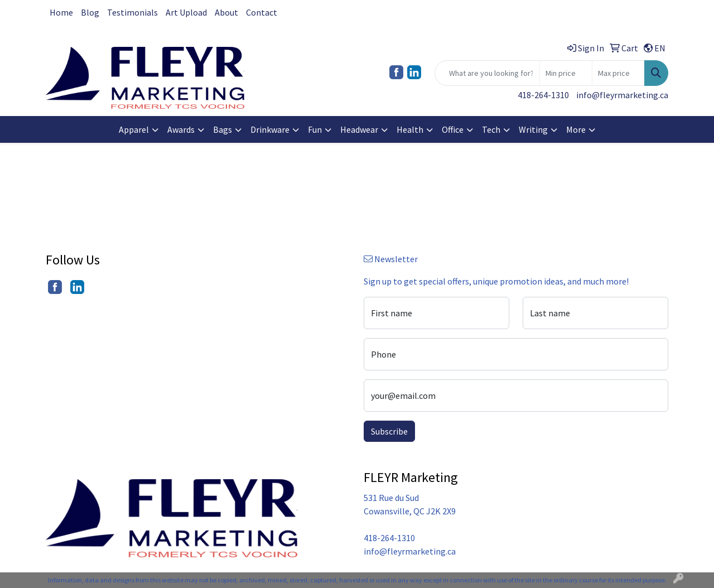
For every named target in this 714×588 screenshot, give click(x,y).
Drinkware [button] (270, 129)
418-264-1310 (543, 95)
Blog (90, 12)
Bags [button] (223, 129)
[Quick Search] (487, 73)
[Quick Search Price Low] (566, 73)
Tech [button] (491, 129)
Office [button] (453, 129)
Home (61, 12)
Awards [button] (181, 129)
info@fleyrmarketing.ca (622, 95)
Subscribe (389, 431)
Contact (262, 12)
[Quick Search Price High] (618, 73)
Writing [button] (533, 129)
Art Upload (186, 12)
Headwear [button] (359, 129)
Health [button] (410, 129)
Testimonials (132, 12)
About (226, 12)
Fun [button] (315, 129)
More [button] (576, 129)
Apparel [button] (134, 129)
